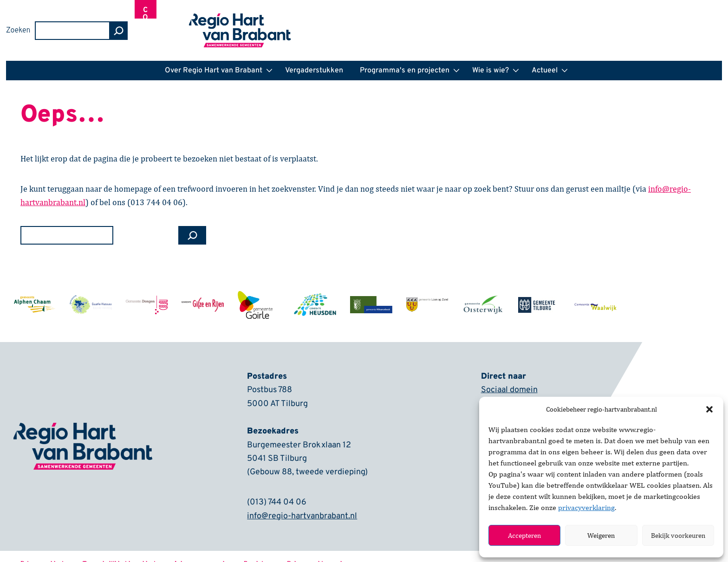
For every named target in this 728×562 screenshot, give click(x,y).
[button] (709, 409)
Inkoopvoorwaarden (203, 549)
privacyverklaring (586, 507)
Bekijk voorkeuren (678, 535)
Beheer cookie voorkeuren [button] (324, 549)
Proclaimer (259, 549)
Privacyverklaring (45, 549)
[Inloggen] (706, 24)
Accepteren (524, 535)
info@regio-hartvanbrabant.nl (302, 502)
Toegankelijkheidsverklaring (123, 549)
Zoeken (523, 24)
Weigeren (601, 535)
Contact (665, 25)
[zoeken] (623, 24)
